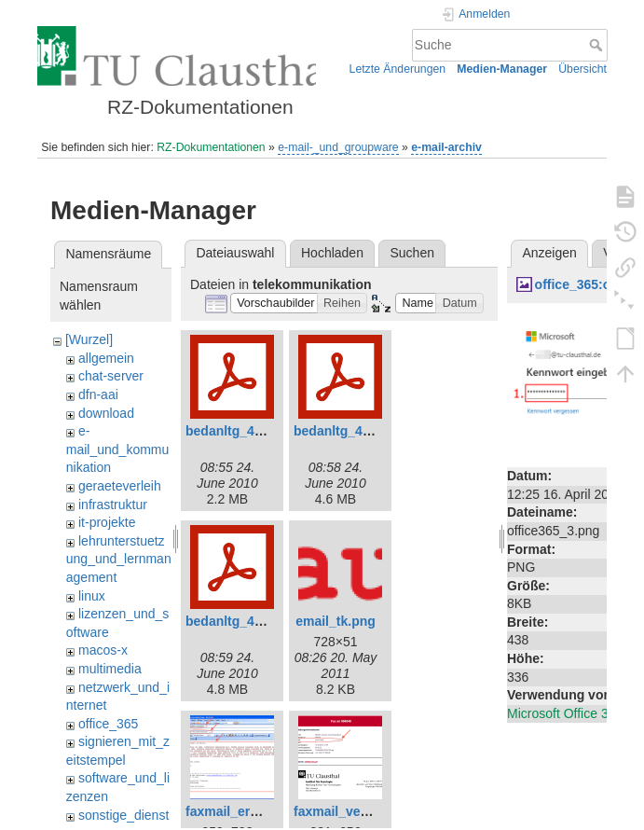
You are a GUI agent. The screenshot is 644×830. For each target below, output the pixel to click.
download (106, 413)
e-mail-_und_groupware (338, 147)
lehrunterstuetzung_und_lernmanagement (119, 559)
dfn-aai (98, 394)
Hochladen (332, 253)
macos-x (103, 650)
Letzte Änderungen (398, 69)
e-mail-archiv (446, 147)
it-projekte (107, 522)
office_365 (108, 724)
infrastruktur (113, 505)
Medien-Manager (502, 69)
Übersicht (582, 69)
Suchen (412, 253)
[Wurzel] (89, 339)
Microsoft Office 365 (565, 713)
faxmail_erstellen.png (252, 811)
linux (92, 596)
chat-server (111, 376)
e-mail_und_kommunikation (118, 449)
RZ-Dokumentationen (211, 147)
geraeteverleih (120, 486)
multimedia (110, 669)
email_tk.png (336, 621)
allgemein (106, 358)
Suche (598, 45)
